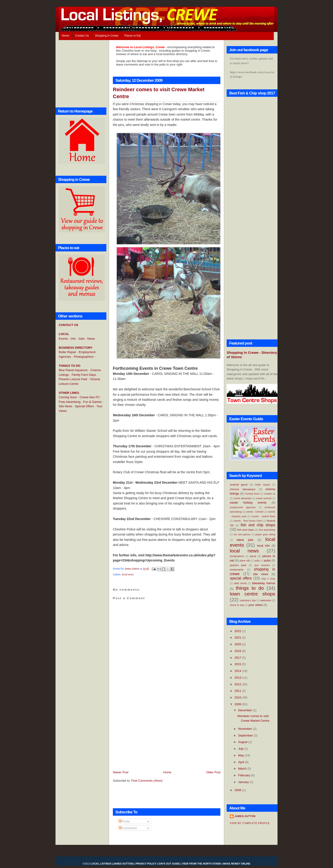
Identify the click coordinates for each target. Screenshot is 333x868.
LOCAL (64, 334)
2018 (238, 651)
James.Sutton (245, 816)
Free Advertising (70, 402)
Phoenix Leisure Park (73, 379)
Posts (124, 821)
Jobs (82, 339)
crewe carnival (264, 498)
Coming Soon (68, 397)
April (242, 762)
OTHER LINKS (69, 393)
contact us (270, 494)
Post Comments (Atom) (147, 781)
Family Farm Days (84, 375)
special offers (241, 578)
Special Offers (84, 406)
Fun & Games (92, 402)
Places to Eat (133, 36)
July (241, 749)
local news (128, 574)
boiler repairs (263, 485)
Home (65, 36)
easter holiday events (248, 503)
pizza (253, 556)
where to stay (237, 605)
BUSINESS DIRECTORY (76, 348)
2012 (238, 684)
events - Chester (255, 512)
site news (261, 574)
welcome (266, 600)
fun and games (242, 534)
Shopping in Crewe (106, 36)
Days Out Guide (169, 864)
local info (264, 546)
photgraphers (237, 556)
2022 (238, 631)
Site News (66, 406)
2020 (238, 644)
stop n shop (268, 579)
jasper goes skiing (265, 534)
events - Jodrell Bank (263, 516)
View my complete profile (250, 823)
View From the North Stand (201, 864)
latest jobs (245, 540)
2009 (238, 704)
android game (239, 484)
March (243, 769)
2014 (238, 671)
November (246, 729)
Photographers (84, 357)
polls (257, 561)
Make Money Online (237, 864)
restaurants (237, 569)
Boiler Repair (67, 352)
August (243, 742)
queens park (238, 565)
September (246, 735)
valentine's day (248, 600)
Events (63, 339)
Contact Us (82, 36)
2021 (238, 638)
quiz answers (262, 565)
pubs (267, 560)
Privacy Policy (146, 864)
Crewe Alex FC (90, 397)
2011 (238, 691)
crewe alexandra (242, 498)
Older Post (213, 772)
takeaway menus (264, 583)
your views (255, 605)
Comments (128, 828)
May (241, 755)
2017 (238, 658)
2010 (238, 697)
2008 (238, 790)
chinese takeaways (243, 489)
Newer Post (121, 772)
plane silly (245, 561)
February (245, 775)
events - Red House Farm (248, 521)
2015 (238, 664)
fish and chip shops (258, 525)
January (244, 782)
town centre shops (253, 594)
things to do (250, 588)
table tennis (240, 583)
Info (73, 339)
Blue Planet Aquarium (73, 370)
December (246, 710)
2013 (238, 678)
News (91, 339)
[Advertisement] (77, 492)
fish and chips (246, 530)
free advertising (267, 530)
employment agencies (243, 507)
